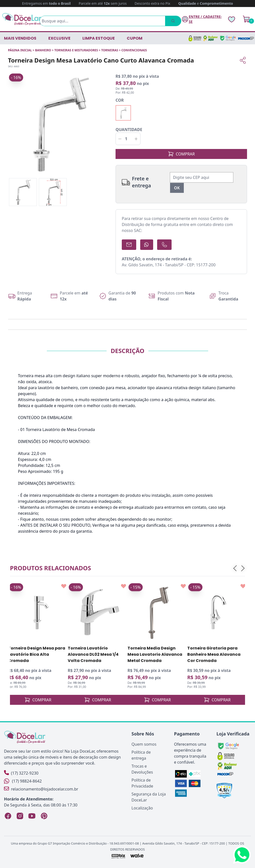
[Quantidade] (128, 139)
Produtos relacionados (51, 568)
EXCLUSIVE (59, 38)
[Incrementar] (136, 139)
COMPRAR (181, 154)
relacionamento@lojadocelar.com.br (41, 789)
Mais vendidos (20, 38)
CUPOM (135, 38)
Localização (142, 808)
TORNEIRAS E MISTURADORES (76, 50)
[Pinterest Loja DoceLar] (44, 816)
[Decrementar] (120, 139)
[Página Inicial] (22, 19)
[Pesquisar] (173, 21)
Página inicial (20, 50)
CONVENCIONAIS (134, 50)
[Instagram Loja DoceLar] (20, 816)
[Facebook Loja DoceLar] (8, 816)
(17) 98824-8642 (23, 781)
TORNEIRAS (110, 50)
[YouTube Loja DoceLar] (32, 816)
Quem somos (144, 744)
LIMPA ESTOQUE (99, 38)
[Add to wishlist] (64, 586)
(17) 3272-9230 (21, 773)
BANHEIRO (43, 50)
